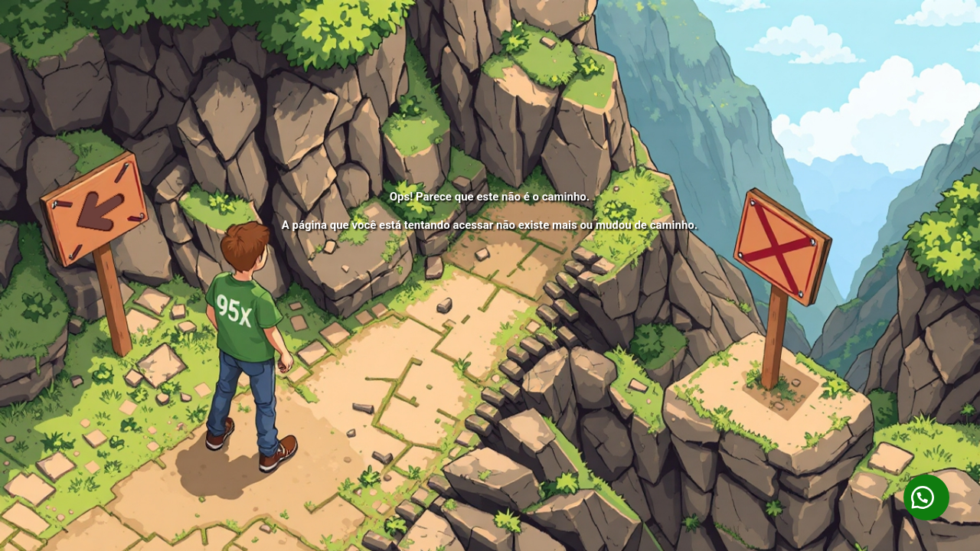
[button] (926, 497)
